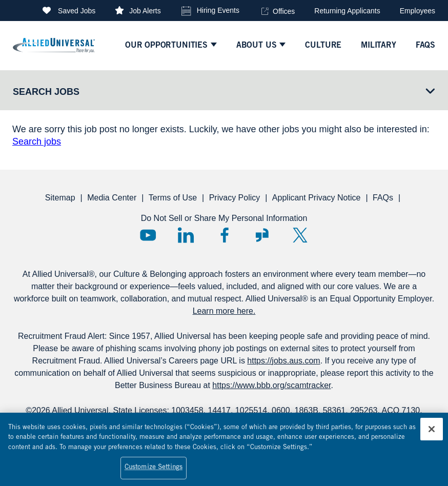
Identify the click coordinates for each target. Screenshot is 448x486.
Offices (284, 11)
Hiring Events (218, 10)
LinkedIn (186, 235)
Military (379, 46)
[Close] (432, 434)
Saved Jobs (77, 11)
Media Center (112, 198)
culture (323, 46)
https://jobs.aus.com (283, 361)
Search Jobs (46, 92)
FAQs (383, 198)
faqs (425, 46)
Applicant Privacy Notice (317, 198)
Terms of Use (173, 198)
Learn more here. (224, 311)
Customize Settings (154, 473)
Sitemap (60, 198)
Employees (418, 11)
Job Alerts (145, 11)
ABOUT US (257, 46)
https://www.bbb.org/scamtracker (271, 385)
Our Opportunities (166, 46)
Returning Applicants (347, 11)
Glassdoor (262, 235)
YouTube (148, 235)
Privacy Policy (235, 198)
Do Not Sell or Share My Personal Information (224, 218)
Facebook (224, 235)
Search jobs (37, 141)
